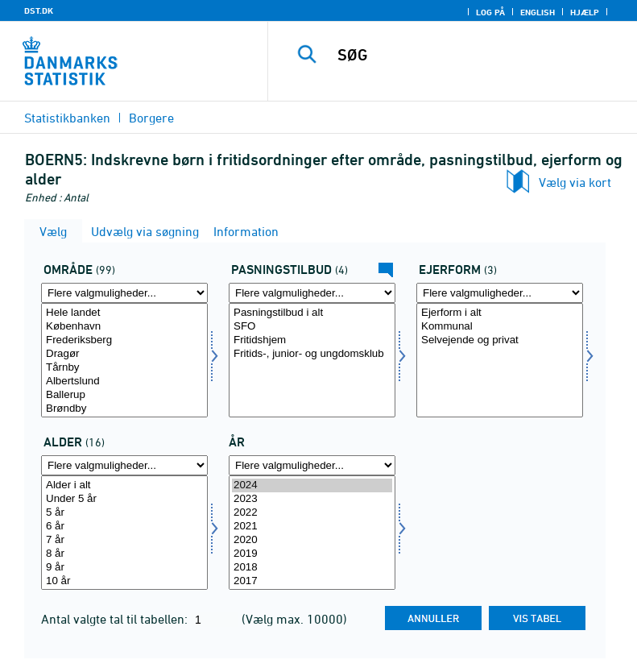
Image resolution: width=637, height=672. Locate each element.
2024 (312, 485)
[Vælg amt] (124, 360)
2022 (312, 513)
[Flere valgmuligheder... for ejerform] (500, 293)
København (124, 327)
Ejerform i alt (500, 313)
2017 (312, 581)
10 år (124, 581)
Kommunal (500, 327)
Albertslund (124, 382)
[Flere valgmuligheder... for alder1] (124, 465)
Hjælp (585, 12)
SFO (312, 327)
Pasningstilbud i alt (312, 313)
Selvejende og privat (500, 340)
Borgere (151, 118)
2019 (312, 554)
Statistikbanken (67, 118)
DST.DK (39, 10)
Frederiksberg (124, 340)
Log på (490, 12)
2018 (312, 568)
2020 (312, 540)
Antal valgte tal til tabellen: (116, 619)
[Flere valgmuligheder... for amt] (124, 293)
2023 (312, 499)
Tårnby (124, 368)
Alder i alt (124, 485)
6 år (124, 527)
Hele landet (124, 313)
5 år (124, 513)
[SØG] (477, 55)
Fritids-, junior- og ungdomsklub (312, 354)
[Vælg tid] (312, 533)
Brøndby (124, 409)
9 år (124, 568)
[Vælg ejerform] (500, 360)
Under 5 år (124, 499)
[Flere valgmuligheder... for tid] (312, 465)
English (538, 12)
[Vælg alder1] (124, 533)
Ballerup (124, 395)
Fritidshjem (312, 340)
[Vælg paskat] (312, 360)
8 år (124, 554)
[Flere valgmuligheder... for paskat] (312, 293)
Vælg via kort (575, 182)
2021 (312, 527)
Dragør (124, 354)
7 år (124, 540)
